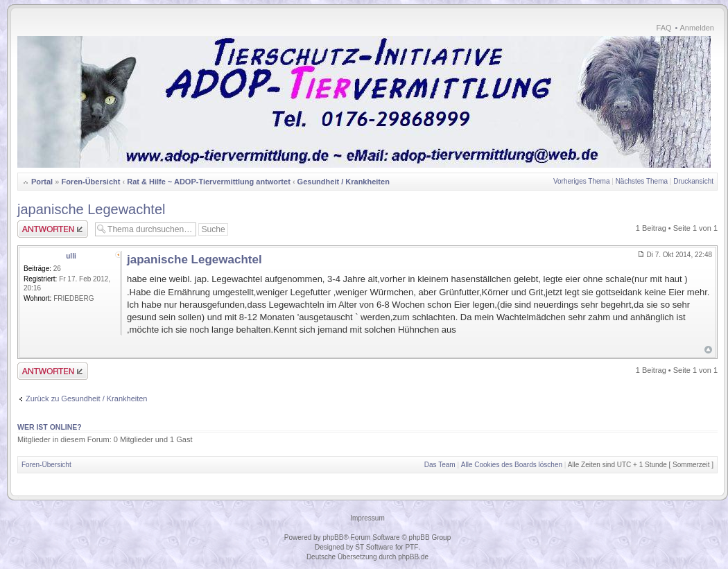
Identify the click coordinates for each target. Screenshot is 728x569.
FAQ (664, 28)
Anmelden (697, 28)
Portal (42, 182)
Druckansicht (693, 181)
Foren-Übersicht (90, 182)
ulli (71, 256)
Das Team (440, 465)
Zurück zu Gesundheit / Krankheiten (86, 399)
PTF (411, 547)
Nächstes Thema (642, 181)
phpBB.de (413, 557)
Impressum (367, 518)
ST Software (374, 547)
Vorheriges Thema (582, 181)
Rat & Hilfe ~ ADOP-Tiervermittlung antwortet (209, 182)
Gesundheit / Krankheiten (344, 182)
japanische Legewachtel (92, 209)
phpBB (333, 537)
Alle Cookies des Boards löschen (512, 465)
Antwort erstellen (53, 229)
